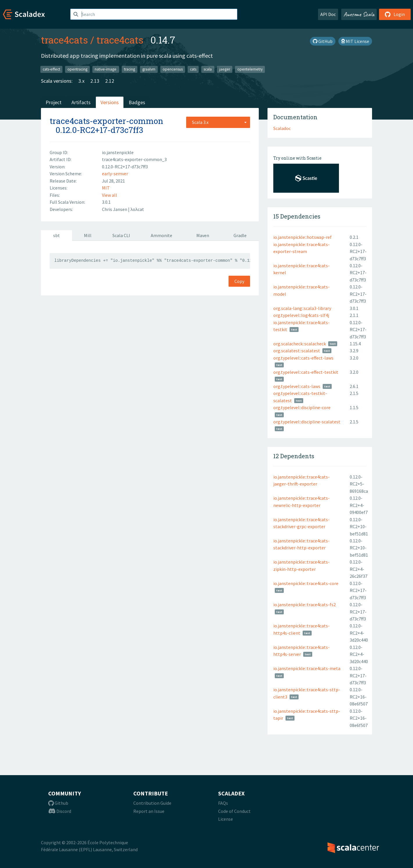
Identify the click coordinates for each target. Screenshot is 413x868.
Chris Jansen (115, 209)
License (226, 819)
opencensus (173, 69)
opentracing (77, 69)
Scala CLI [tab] (121, 235)
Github (58, 803)
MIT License (355, 41)
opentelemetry (250, 69)
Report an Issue (149, 811)
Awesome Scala (359, 14)
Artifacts (81, 102)
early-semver (115, 174)
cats (193, 69)
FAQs (223, 803)
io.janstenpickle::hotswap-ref (302, 237)
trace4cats (64, 40)
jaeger (225, 69)
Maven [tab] (203, 235)
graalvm (149, 69)
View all (109, 195)
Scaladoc (282, 128)
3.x (81, 81)
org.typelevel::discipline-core (302, 407)
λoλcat (137, 209)
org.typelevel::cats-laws (297, 386)
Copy (239, 281)
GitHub (323, 41)
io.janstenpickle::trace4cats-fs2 (305, 604)
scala (208, 69)
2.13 (95, 81)
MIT (106, 188)
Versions (110, 102)
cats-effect (51, 69)
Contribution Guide (152, 803)
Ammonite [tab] (161, 235)
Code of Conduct (234, 811)
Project (54, 102)
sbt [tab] (56, 235)
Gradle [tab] (240, 235)
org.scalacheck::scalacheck (300, 344)
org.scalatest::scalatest (297, 351)
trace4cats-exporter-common (106, 121)
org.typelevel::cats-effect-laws (303, 358)
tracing (130, 69)
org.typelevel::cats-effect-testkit (306, 372)
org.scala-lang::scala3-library (302, 308)
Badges (137, 102)
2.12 (110, 81)
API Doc (328, 14)
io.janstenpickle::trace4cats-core (306, 583)
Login (395, 14)
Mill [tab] (88, 235)
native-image (106, 69)
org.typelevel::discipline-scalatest (307, 422)
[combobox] (218, 122)
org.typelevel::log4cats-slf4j (301, 315)
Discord (60, 811)
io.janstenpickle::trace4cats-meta (307, 668)
